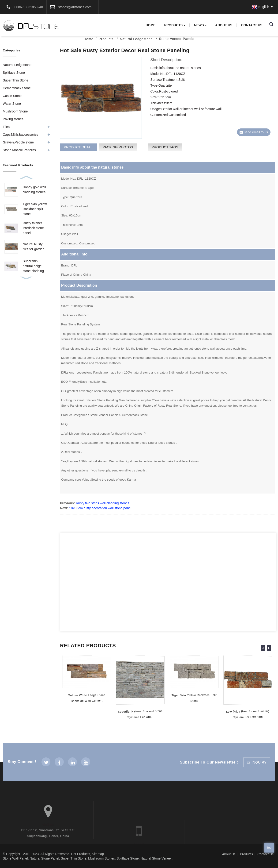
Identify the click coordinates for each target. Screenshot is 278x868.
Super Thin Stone (16, 80)
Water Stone (12, 104)
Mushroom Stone (15, 111)
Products (175, 25)
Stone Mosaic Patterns (19, 150)
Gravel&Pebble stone (18, 142)
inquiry (259, 762)
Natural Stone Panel (44, 858)
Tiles (6, 127)
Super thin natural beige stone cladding (33, 266)
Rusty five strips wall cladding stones (103, 503)
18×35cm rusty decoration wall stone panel (100, 508)
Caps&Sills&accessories (21, 135)
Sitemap (98, 854)
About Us (224, 25)
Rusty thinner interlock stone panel (33, 228)
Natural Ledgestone (136, 39)
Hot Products (81, 854)
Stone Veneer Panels (177, 39)
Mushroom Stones (101, 858)
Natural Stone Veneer (156, 858)
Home (150, 25)
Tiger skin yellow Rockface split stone (35, 209)
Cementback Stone (17, 88)
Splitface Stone (14, 73)
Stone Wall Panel (15, 858)
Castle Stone (12, 96)
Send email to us (256, 132)
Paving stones (13, 119)
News (200, 25)
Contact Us (252, 25)
